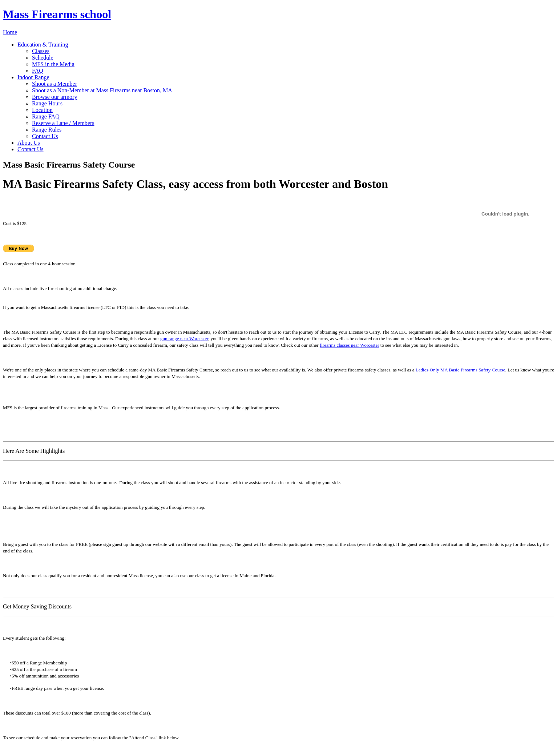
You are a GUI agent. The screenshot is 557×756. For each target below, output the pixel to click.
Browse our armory (55, 97)
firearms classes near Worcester (350, 345)
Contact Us (45, 136)
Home (10, 32)
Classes (41, 51)
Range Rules (47, 130)
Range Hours (47, 103)
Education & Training (43, 45)
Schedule (43, 58)
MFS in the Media (53, 64)
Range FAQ (46, 116)
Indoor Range (33, 77)
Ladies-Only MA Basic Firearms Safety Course (461, 370)
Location (42, 110)
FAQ (38, 71)
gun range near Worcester (184, 339)
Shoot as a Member (55, 84)
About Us (29, 143)
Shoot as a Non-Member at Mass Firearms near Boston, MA (102, 90)
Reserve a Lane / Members (63, 123)
